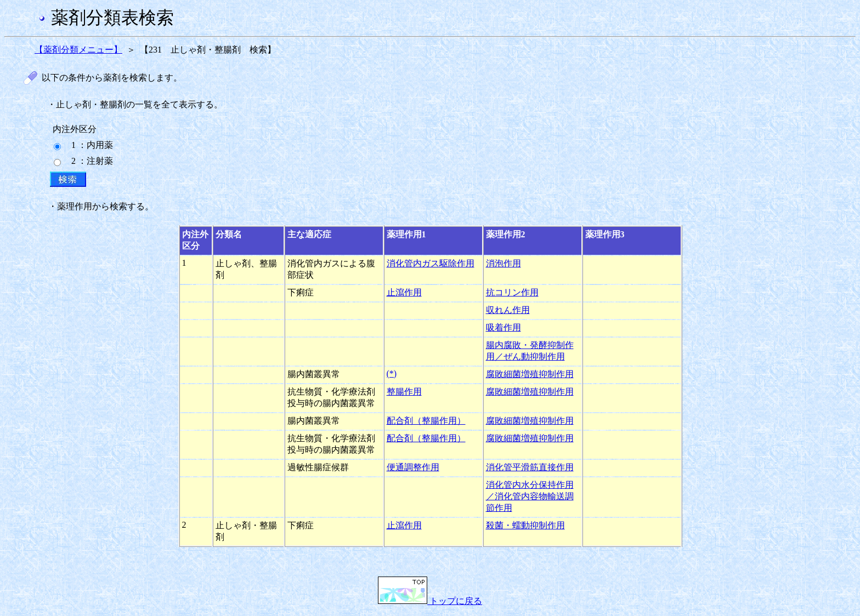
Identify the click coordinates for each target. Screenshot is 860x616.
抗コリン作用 (512, 292)
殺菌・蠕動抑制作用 (525, 525)
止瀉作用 (404, 292)
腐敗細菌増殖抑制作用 (530, 374)
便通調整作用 (413, 467)
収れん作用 (508, 310)
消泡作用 (503, 263)
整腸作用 (404, 392)
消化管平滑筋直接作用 (530, 467)
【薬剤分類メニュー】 (78, 50)
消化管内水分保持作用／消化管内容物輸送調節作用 (530, 496)
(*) (392, 373)
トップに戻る (430, 601)
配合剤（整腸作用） (426, 421)
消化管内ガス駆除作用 (431, 263)
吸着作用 (503, 327)
